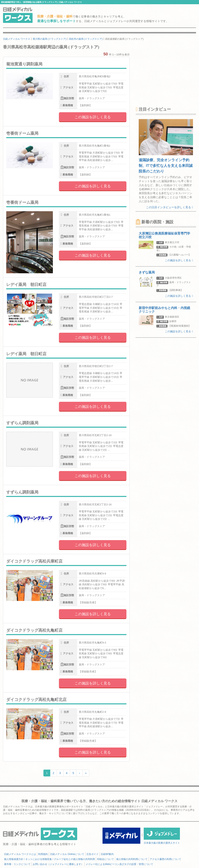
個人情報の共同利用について (132, 859)
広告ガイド (92, 854)
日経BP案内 (107, 854)
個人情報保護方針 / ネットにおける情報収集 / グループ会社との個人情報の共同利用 (49, 859)
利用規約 (43, 854)
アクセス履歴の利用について (165, 859)
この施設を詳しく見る (93, 117)
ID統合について (106, 859)
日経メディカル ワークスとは (20, 854)
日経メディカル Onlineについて (67, 854)
